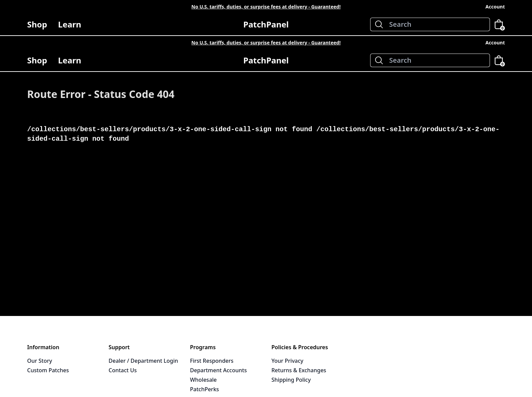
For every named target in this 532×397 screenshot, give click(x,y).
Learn (70, 27)
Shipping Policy (291, 380)
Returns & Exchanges (299, 370)
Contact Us (123, 370)
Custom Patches (48, 370)
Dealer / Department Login (143, 361)
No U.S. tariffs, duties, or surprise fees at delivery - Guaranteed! (266, 7)
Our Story (40, 361)
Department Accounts (218, 370)
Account (495, 7)
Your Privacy (287, 361)
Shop (37, 27)
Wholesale (203, 380)
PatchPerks (204, 389)
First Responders (212, 361)
